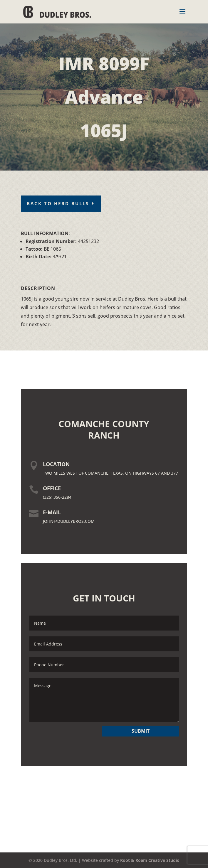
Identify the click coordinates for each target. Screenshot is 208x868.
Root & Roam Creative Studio (150, 860)
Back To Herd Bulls (58, 203)
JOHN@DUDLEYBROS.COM (69, 521)
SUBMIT (141, 731)
